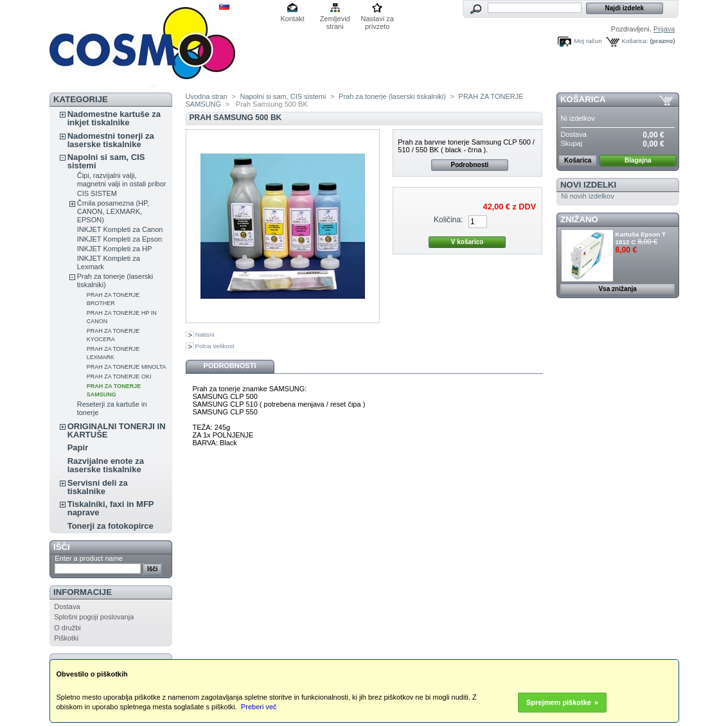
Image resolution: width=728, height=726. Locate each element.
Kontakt (293, 19)
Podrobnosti (469, 165)
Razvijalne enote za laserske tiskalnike (106, 465)
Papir (78, 447)
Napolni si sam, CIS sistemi (106, 161)
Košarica (583, 99)
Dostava (67, 606)
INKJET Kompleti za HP (115, 249)
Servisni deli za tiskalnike (98, 487)
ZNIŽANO (579, 219)
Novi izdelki (588, 185)
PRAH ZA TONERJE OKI (119, 376)
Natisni (205, 334)
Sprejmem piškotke (559, 702)
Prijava (664, 29)
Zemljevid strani (335, 20)
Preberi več (259, 707)
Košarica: (635, 41)
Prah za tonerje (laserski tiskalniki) (392, 96)
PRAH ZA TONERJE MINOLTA (127, 367)
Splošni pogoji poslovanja (94, 617)
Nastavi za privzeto (377, 20)
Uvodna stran (207, 96)
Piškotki (66, 638)
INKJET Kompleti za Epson (120, 239)
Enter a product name (89, 558)
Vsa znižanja (617, 289)
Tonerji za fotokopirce (111, 526)
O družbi (67, 628)
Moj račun (588, 41)
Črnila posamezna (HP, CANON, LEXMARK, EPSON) (113, 211)
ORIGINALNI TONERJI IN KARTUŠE (117, 430)
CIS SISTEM (97, 193)
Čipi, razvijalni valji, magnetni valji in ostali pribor (122, 180)
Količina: (448, 220)
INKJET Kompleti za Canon (120, 229)
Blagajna (638, 160)
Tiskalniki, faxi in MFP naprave (111, 508)
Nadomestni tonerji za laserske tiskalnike (111, 140)
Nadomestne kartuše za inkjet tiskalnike (114, 118)
